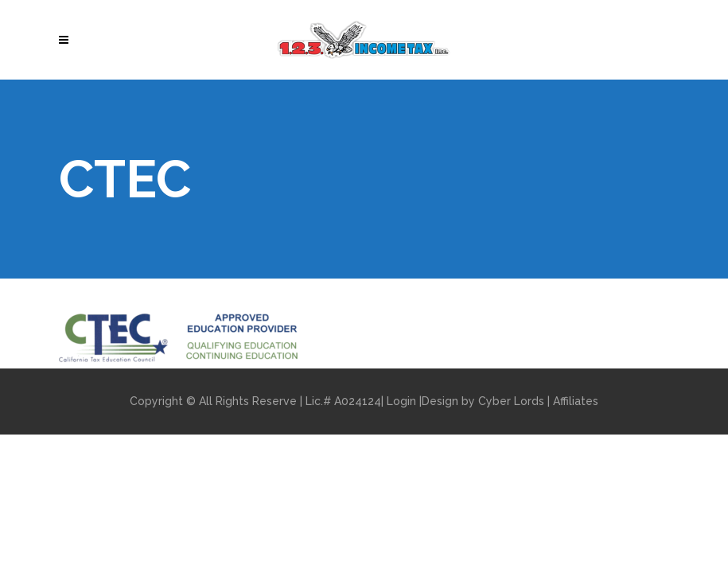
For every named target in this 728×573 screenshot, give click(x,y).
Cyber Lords (511, 401)
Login (401, 401)
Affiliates (576, 401)
